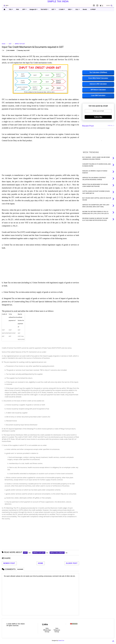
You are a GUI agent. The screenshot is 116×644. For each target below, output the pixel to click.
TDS (11, 9)
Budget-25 (34, 9)
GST (54, 9)
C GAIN (62, 9)
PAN (17, 9)
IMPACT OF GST (20, 44)
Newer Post (9, 563)
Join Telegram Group (57, 630)
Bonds (85, 9)
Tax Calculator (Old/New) (98, 72)
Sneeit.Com (61, 641)
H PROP (93, 9)
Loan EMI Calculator (98, 95)
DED (70, 9)
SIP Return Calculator (98, 90)
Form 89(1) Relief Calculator (98, 78)
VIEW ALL (111, 126)
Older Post (72, 563)
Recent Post (88, 126)
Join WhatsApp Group (47, 630)
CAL (77, 9)
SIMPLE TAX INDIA (58, 1)
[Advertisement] (58, 27)
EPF (24, 9)
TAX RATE (44, 9)
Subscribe (98, 117)
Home (4, 44)
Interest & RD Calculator (98, 84)
